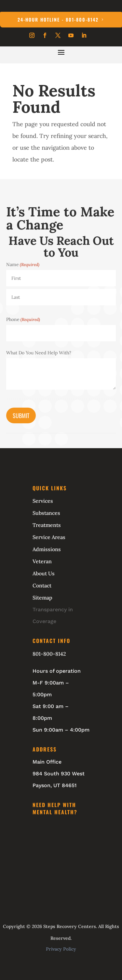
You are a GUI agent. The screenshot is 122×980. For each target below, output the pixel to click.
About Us (44, 573)
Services (43, 501)
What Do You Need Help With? (39, 353)
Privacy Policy (61, 949)
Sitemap (42, 598)
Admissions (47, 549)
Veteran (42, 561)
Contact (42, 585)
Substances (46, 513)
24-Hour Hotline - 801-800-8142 (58, 19)
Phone (23, 319)
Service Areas (49, 537)
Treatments (47, 525)
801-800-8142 (49, 654)
